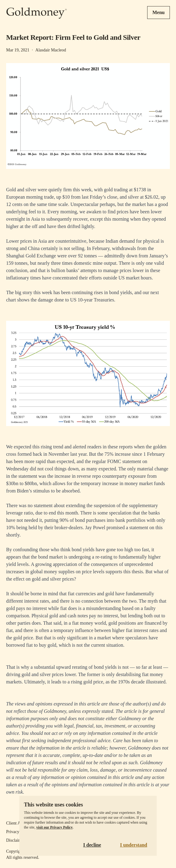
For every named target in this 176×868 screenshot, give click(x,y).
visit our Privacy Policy (54, 827)
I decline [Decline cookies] (92, 845)
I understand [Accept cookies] (134, 845)
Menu (159, 12)
